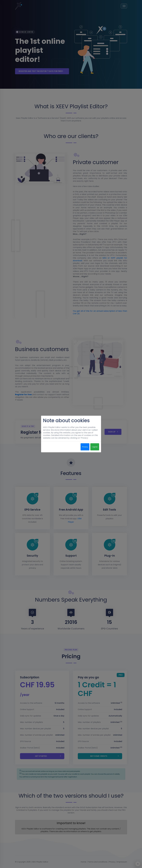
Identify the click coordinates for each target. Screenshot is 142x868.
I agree (95, 447)
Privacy (85, 447)
